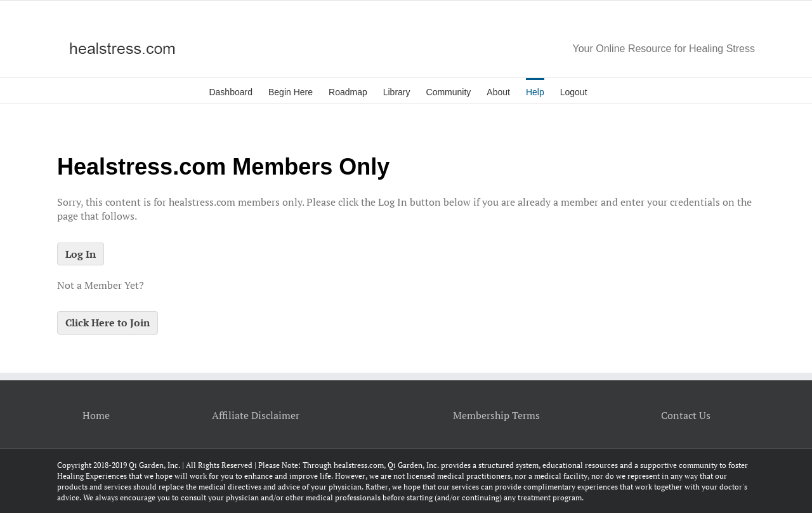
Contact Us (686, 415)
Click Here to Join (108, 323)
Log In (81, 254)
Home (96, 415)
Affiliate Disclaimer (256, 415)
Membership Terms (496, 415)
